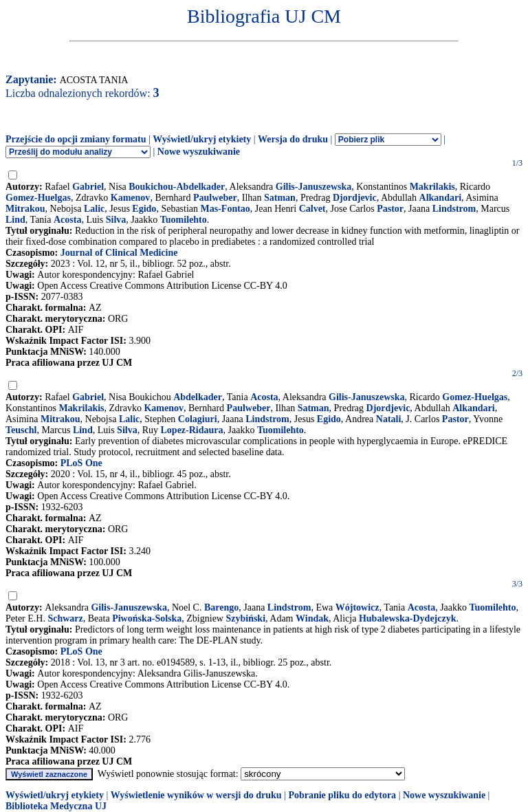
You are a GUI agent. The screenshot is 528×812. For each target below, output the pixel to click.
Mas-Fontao (225, 209)
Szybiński (245, 618)
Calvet (312, 209)
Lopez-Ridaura (192, 430)
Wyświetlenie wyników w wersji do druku (196, 795)
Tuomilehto (184, 220)
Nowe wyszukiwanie (199, 152)
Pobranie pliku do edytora (342, 795)
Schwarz (65, 618)
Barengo (221, 607)
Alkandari (440, 198)
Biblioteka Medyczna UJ (56, 806)
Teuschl (21, 430)
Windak (312, 618)
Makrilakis (432, 187)
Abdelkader (198, 397)
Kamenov (131, 198)
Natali (389, 419)
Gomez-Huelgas (38, 198)
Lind (15, 220)
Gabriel (88, 187)
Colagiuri (198, 419)
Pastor (390, 209)
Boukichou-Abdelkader (177, 187)
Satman (280, 198)
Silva (116, 220)
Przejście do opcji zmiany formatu (76, 139)
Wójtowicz (357, 607)
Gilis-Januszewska (313, 187)
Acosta (67, 220)
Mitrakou (25, 209)
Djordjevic (355, 198)
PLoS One (81, 463)
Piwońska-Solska (147, 618)
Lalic (94, 209)
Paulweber (215, 198)
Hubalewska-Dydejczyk (408, 618)
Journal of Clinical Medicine (119, 253)
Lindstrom (454, 209)
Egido (144, 209)
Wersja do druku (293, 139)
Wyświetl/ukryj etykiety (202, 139)
